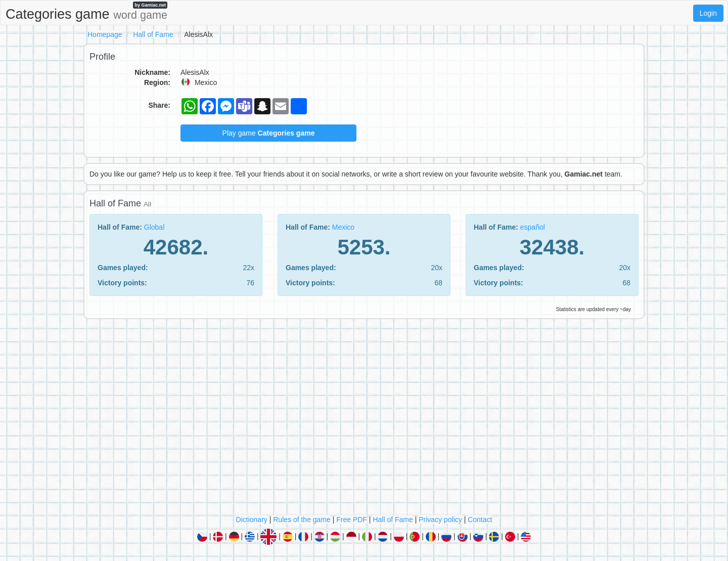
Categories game (86, 12)
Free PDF (352, 520)
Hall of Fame (153, 34)
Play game (269, 133)
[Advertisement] (364, 419)
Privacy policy (440, 520)
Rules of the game (302, 520)
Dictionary (252, 520)
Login (708, 13)
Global (154, 227)
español (533, 227)
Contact (480, 520)
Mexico (343, 227)
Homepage (105, 34)
